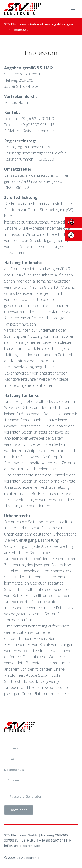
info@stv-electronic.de (22, 846)
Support (14, 780)
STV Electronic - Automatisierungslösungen (38, 24)
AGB (14, 759)
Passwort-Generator (25, 796)
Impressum (14, 748)
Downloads (19, 810)
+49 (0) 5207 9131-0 (55, 840)
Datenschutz (14, 770)
